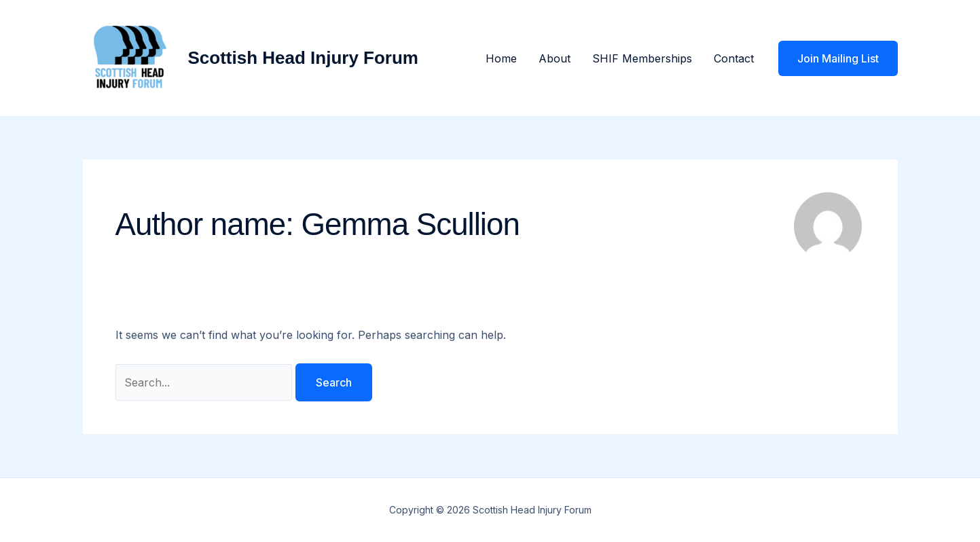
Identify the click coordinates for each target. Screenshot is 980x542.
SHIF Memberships (642, 58)
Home (501, 58)
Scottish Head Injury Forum (304, 58)
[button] (838, 58)
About (555, 58)
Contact (734, 58)
